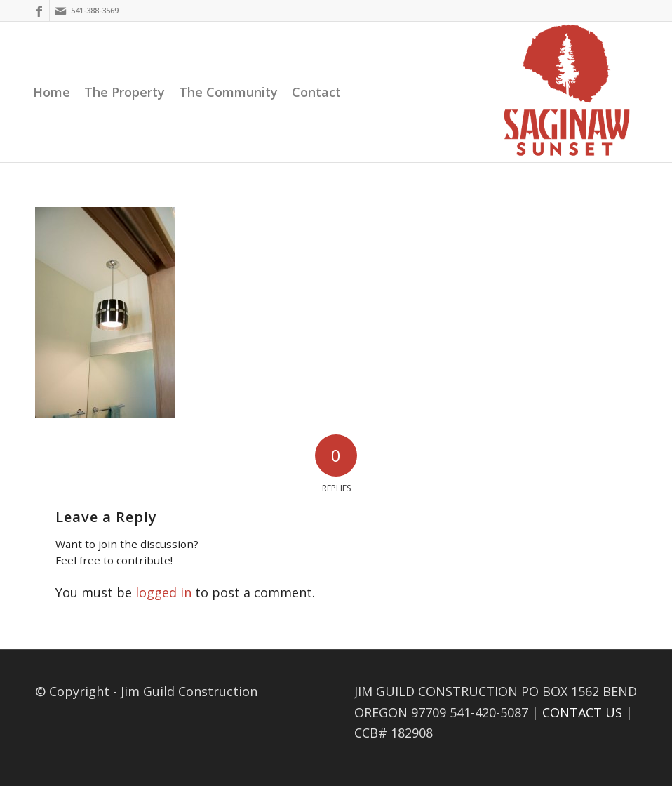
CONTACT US (582, 712)
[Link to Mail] (60, 11)
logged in (163, 592)
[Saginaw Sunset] (567, 92)
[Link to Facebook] (39, 11)
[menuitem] (52, 92)
